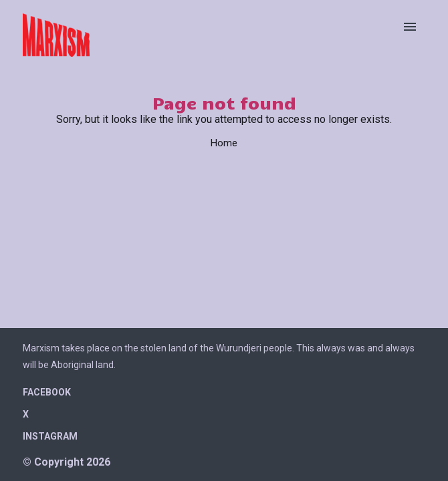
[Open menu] (410, 27)
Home (224, 143)
